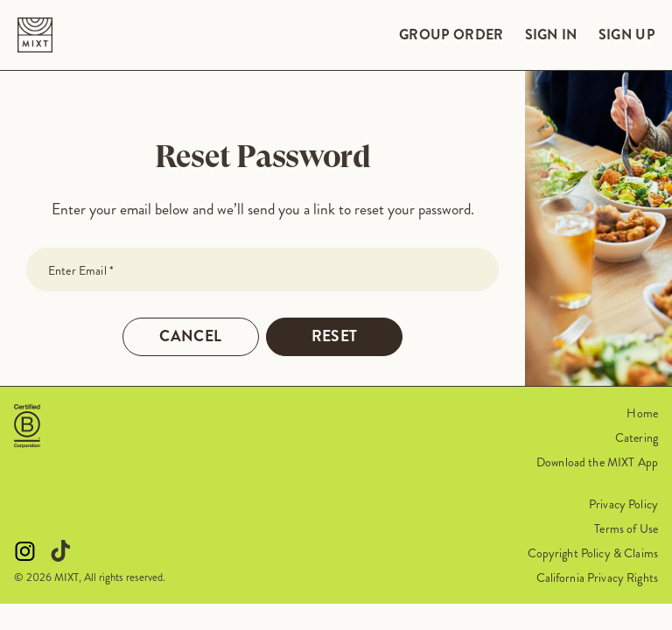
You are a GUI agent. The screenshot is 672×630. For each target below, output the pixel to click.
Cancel (190, 336)
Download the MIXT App (597, 462)
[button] (27, 426)
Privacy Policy (623, 504)
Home (642, 413)
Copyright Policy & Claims (593, 553)
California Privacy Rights (598, 577)
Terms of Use (626, 528)
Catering (637, 437)
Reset (335, 336)
